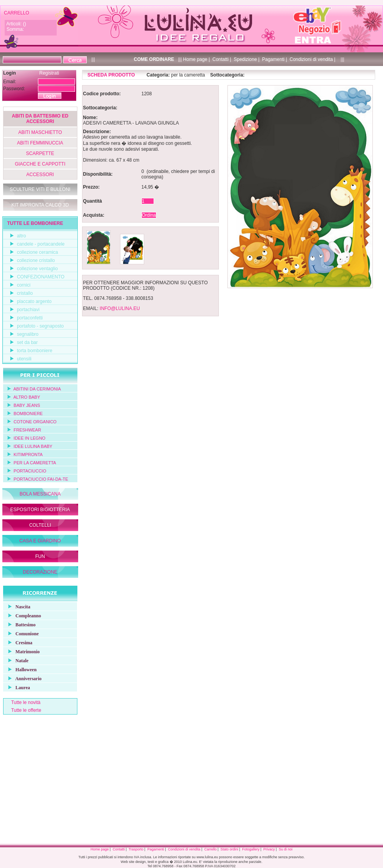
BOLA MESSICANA (40, 494)
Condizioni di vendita (184, 849)
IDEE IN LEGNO (30, 438)
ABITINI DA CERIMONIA (37, 389)
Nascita (17, 606)
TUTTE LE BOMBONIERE (35, 223)
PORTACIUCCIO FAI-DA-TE (41, 479)
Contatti (119, 849)
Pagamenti (156, 849)
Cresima (18, 642)
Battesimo (20, 624)
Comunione (21, 633)
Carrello (211, 849)
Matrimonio (22, 651)
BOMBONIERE (28, 414)
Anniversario (23, 678)
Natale (16, 660)
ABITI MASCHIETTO (40, 132)
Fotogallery (251, 849)
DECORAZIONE (40, 572)
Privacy (269, 849)
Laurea (17, 687)
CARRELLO (17, 13)
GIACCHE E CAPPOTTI (40, 164)
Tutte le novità (26, 702)
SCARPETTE (40, 153)
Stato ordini (229, 849)
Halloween (20, 669)
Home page (100, 849)
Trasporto (136, 849)
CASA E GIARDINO (40, 541)
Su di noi (285, 849)
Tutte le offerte (26, 710)
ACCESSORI (40, 175)
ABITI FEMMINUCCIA (40, 143)
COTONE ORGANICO (35, 422)
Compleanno (22, 615)
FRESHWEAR (27, 430)
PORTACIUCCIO (30, 471)
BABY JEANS (27, 405)
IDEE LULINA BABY (33, 446)
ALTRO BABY (27, 397)
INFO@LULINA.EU (120, 308)
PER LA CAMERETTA (35, 463)
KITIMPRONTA (28, 454)
